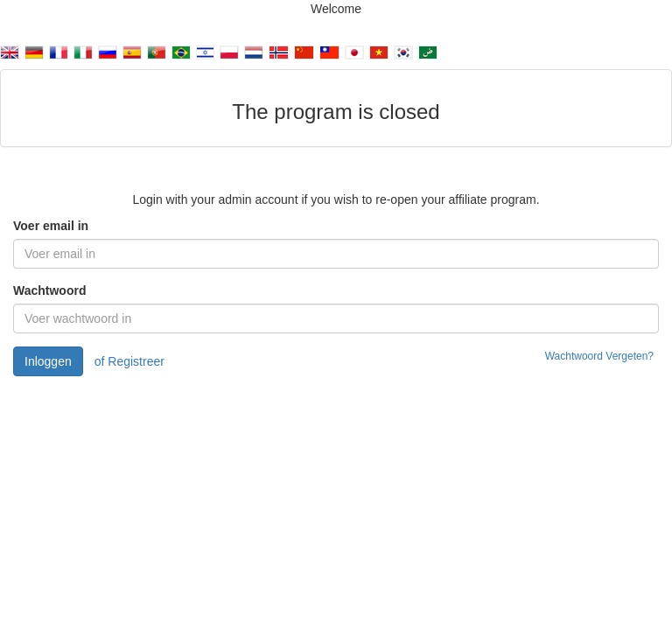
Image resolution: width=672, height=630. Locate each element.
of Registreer (129, 361)
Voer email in (51, 226)
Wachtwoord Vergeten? (599, 356)
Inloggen (48, 361)
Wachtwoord (49, 290)
